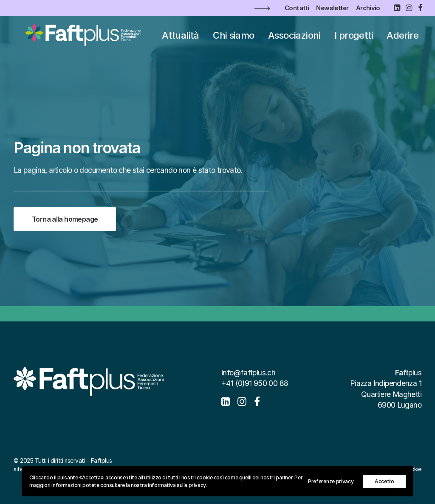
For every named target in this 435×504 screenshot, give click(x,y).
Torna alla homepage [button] (65, 219)
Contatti (297, 8)
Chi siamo (239, 40)
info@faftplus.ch (248, 373)
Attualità (186, 40)
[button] (397, 8)
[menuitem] (297, 8)
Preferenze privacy (331, 481)
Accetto (384, 481)
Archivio (368, 8)
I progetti (359, 40)
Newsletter (332, 8)
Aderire (408, 40)
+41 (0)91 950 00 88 (255, 383)
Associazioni (300, 40)
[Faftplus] (80, 40)
